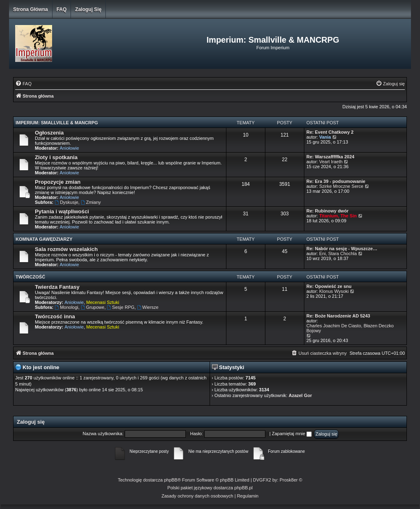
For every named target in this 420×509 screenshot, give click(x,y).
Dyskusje (66, 202)
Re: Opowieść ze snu (329, 286)
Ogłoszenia (49, 133)
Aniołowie (70, 148)
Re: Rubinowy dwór (328, 211)
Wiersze (148, 307)
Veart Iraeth (331, 162)
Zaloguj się (88, 9)
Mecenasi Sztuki (103, 302)
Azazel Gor (300, 395)
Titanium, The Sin (338, 216)
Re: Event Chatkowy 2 (330, 132)
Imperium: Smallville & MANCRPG (57, 123)
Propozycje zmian (58, 182)
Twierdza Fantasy (57, 287)
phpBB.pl (243, 488)
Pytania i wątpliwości (62, 211)
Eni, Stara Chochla (338, 253)
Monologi (66, 307)
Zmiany (91, 202)
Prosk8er (289, 480)
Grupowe (92, 307)
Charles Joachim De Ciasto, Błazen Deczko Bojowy (350, 328)
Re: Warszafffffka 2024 (330, 157)
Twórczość (30, 277)
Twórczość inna (55, 316)
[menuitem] (23, 84)
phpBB (171, 480)
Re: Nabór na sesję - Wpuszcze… (342, 249)
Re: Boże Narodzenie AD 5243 (338, 316)
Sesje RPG (121, 307)
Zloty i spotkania (56, 157)
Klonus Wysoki (334, 291)
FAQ (62, 9)
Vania (325, 137)
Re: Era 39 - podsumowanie (336, 181)
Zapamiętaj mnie (292, 434)
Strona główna (31, 9)
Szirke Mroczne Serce (341, 186)
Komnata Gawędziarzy (44, 239)
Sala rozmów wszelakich (66, 249)
